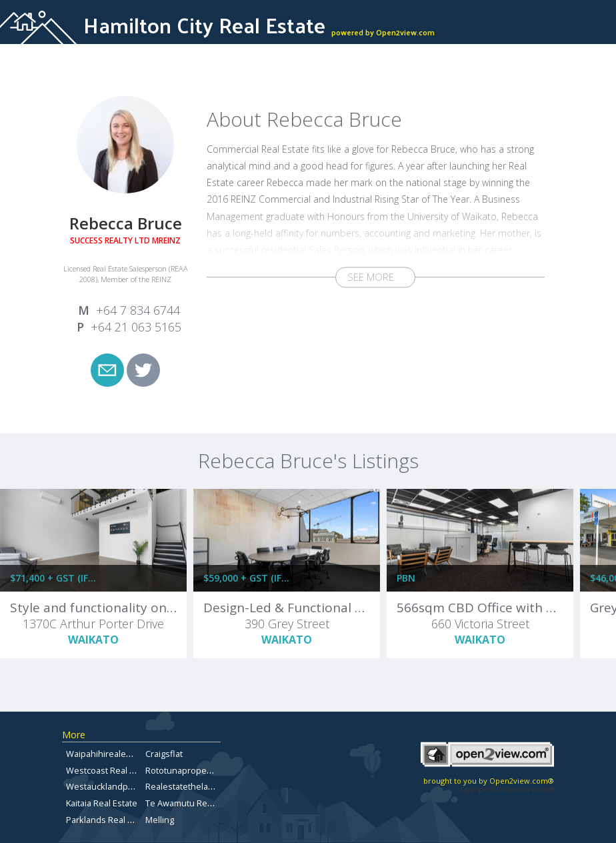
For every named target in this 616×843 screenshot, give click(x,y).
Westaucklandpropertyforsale (126, 786)
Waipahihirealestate (106, 754)
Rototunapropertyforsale (195, 770)
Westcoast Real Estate (110, 770)
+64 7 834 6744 (138, 310)
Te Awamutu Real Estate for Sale (210, 803)
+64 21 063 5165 (136, 327)
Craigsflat (164, 754)
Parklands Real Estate (109, 820)
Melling (160, 820)
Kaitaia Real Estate (102, 803)
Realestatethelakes (184, 786)
